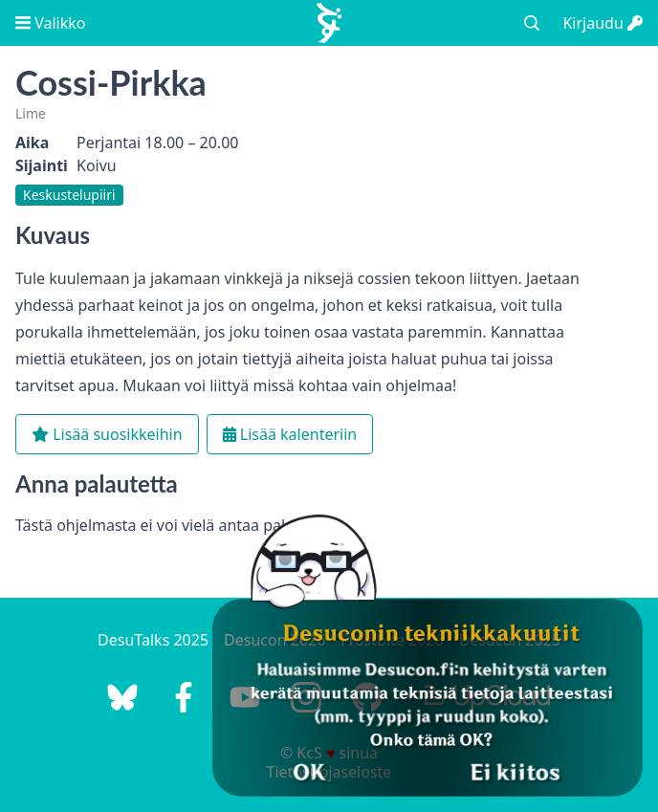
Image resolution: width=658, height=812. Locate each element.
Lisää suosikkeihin (107, 434)
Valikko (50, 23)
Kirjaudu (603, 23)
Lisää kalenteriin (290, 434)
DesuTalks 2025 (153, 640)
